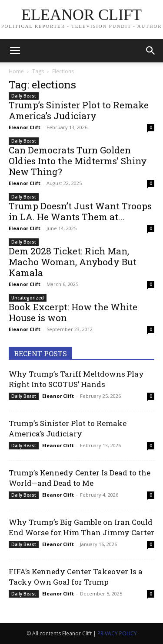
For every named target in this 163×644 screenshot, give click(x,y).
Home (16, 71)
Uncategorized (28, 298)
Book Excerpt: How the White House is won (73, 312)
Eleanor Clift (25, 127)
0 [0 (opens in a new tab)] (151, 127)
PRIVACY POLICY (117, 633)
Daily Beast (24, 96)
